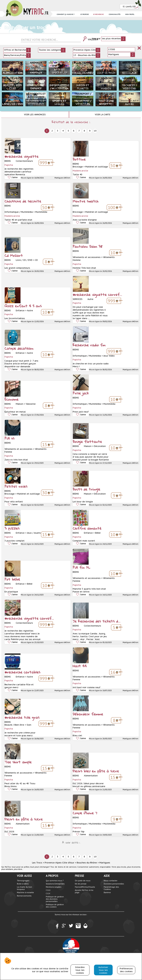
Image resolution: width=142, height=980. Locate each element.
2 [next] (52, 131)
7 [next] (79, 131)
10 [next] (95, 131)
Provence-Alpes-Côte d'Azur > (60, 863)
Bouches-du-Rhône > (88, 863)
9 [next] (90, 131)
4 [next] (63, 131)
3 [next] (58, 131)
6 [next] (74, 131)
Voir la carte (103, 115)
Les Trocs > (38, 863)
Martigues (105, 863)
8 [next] (84, 131)
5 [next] (68, 131)
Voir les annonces (35, 115)
